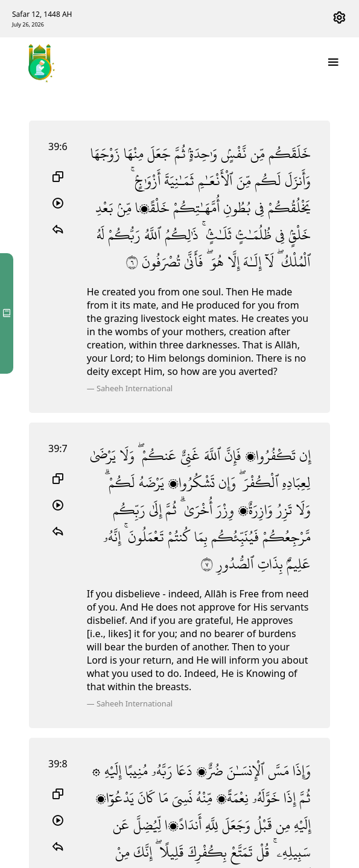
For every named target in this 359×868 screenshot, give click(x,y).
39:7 (58, 448)
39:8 (58, 764)
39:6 (58, 146)
